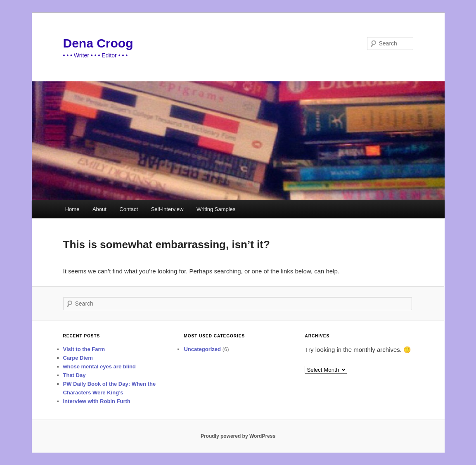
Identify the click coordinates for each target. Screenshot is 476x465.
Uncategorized (202, 349)
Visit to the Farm (84, 349)
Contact (129, 209)
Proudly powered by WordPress (238, 436)
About (99, 209)
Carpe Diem (78, 358)
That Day (75, 375)
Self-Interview (167, 209)
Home (72, 209)
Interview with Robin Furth (97, 401)
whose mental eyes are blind (99, 367)
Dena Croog (98, 43)
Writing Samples (216, 209)
